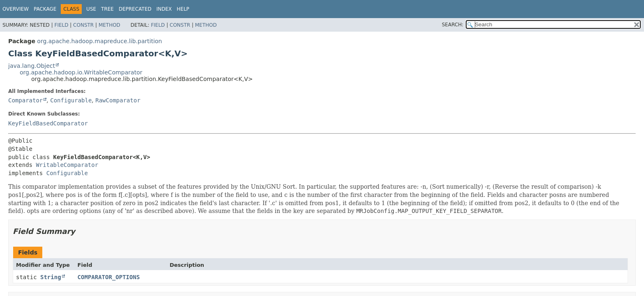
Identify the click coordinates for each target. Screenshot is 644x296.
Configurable (71, 100)
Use (91, 9)
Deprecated (135, 9)
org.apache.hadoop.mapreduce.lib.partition (99, 41)
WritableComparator (67, 165)
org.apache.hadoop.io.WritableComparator (81, 72)
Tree (107, 9)
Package (45, 9)
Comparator (25, 100)
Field (61, 25)
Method (109, 25)
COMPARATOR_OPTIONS (109, 277)
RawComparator (118, 100)
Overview (16, 9)
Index (164, 9)
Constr (83, 25)
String (51, 277)
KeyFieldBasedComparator (48, 123)
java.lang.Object (32, 66)
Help (183, 9)
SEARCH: (453, 25)
